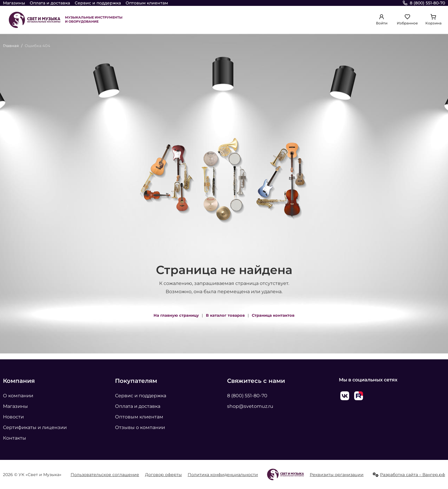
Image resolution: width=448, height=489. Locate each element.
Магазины (14, 3)
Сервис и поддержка (98, 3)
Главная (11, 46)
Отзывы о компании (140, 427)
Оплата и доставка (50, 3)
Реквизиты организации (337, 475)
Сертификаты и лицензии (35, 427)
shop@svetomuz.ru (250, 406)
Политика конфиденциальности (223, 475)
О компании (18, 396)
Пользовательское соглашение (105, 475)
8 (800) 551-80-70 (247, 396)
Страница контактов (273, 315)
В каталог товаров (225, 315)
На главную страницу (176, 315)
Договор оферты (163, 475)
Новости (13, 417)
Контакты (15, 438)
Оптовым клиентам (147, 3)
